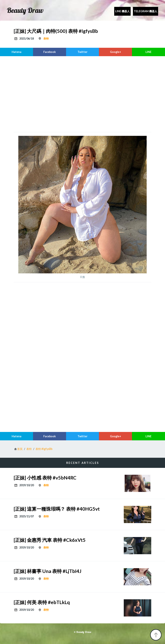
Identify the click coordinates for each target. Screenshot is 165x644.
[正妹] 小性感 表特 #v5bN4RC (45, 478)
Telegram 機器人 (146, 11)
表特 (46, 38)
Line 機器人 (122, 11)
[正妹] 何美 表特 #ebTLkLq (42, 602)
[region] (82, 94)
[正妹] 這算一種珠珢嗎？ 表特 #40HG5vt (57, 509)
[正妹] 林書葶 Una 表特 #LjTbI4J (48, 571)
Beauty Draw (25, 10)
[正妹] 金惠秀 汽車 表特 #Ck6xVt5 (50, 540)
